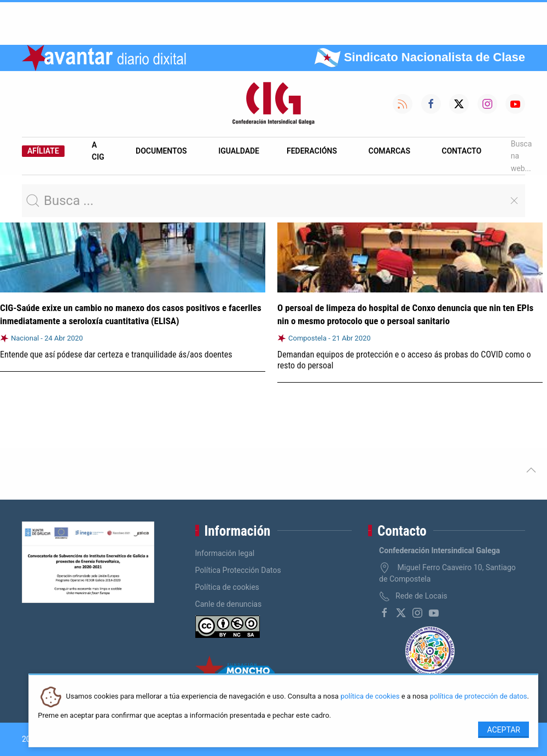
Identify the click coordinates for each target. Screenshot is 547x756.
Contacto (462, 151)
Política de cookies (227, 587)
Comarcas (389, 151)
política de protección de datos (479, 697)
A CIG (98, 151)
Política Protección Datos (238, 570)
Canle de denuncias (229, 604)
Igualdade (239, 151)
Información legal (225, 553)
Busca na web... (522, 156)
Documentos (161, 151)
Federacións (312, 151)
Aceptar (504, 730)
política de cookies (370, 697)
